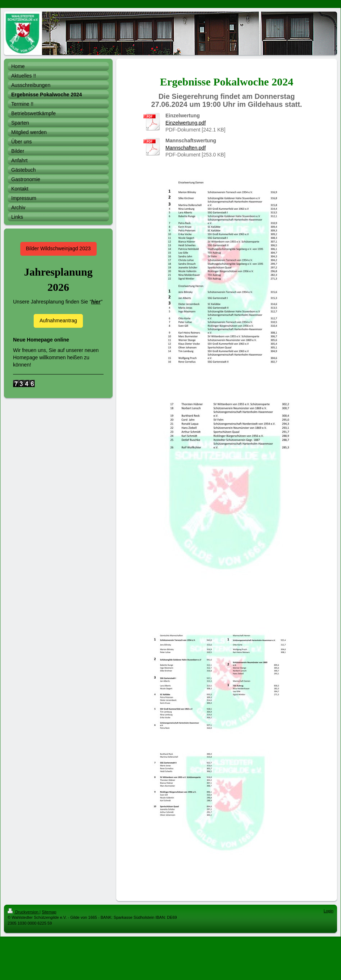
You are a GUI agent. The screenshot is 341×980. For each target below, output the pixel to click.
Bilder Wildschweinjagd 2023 (58, 248)
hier (96, 302)
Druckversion (24, 912)
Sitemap (49, 912)
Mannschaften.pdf (186, 148)
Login (329, 911)
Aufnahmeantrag (58, 321)
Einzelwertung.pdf (186, 123)
